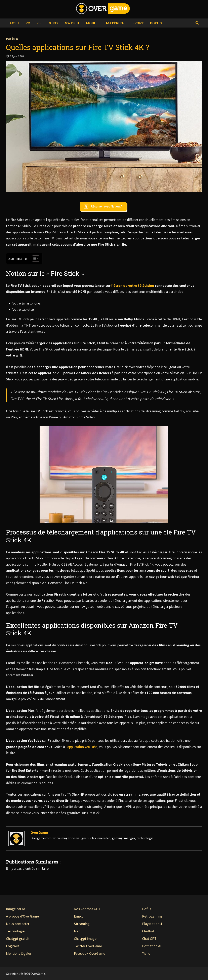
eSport (137, 23)
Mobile (93, 23)
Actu (14, 23)
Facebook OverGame (90, 953)
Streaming (82, 924)
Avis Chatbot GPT (87, 909)
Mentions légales (19, 953)
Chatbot (148, 931)
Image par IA (16, 909)
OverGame (39, 832)
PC (28, 23)
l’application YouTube (82, 747)
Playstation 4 (152, 924)
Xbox (54, 23)
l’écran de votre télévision (133, 286)
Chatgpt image (85, 939)
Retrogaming (152, 916)
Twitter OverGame (88, 946)
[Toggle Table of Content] (34, 259)
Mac (77, 931)
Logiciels (13, 946)
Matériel (115, 23)
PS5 (39, 23)
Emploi (79, 916)
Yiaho (146, 953)
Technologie (15, 931)
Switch (72, 23)
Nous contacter (18, 924)
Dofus (156, 23)
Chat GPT (149, 939)
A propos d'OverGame (22, 916)
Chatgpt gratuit (18, 939)
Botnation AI (152, 946)
